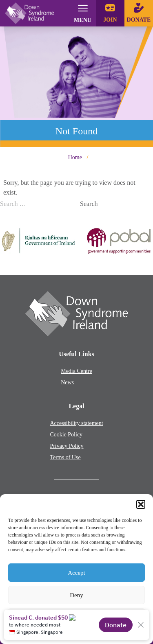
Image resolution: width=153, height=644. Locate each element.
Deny (76, 595)
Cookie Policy (66, 435)
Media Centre (76, 371)
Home (75, 157)
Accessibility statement (76, 423)
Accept (76, 573)
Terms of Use (65, 457)
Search (89, 204)
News (67, 382)
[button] (141, 504)
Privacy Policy (67, 446)
